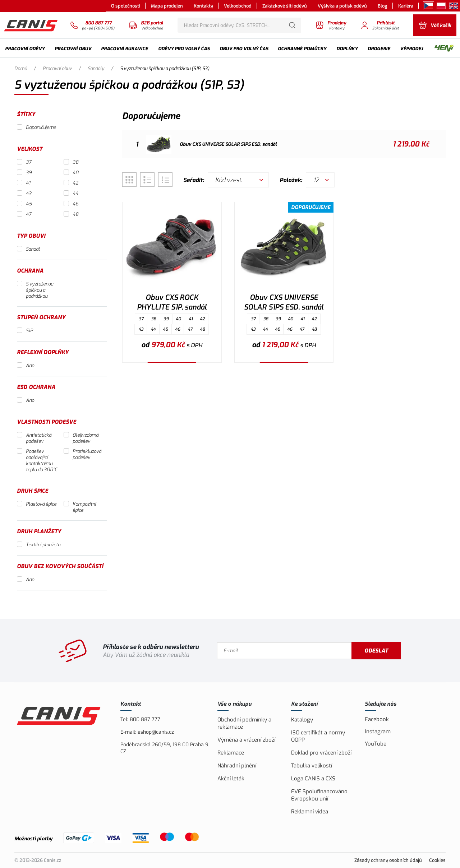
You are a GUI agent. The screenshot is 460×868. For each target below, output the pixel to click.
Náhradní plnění (237, 766)
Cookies (437, 860)
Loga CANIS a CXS (313, 779)
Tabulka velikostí (312, 766)
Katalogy (302, 720)
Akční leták (231, 779)
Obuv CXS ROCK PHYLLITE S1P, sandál (172, 302)
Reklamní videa (310, 812)
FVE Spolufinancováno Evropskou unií (319, 795)
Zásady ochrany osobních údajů (388, 860)
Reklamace (231, 753)
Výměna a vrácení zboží (246, 740)
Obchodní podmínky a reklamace (244, 723)
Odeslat (376, 651)
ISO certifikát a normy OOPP (318, 736)
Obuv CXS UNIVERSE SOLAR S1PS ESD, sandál (284, 302)
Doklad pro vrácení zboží (321, 753)
